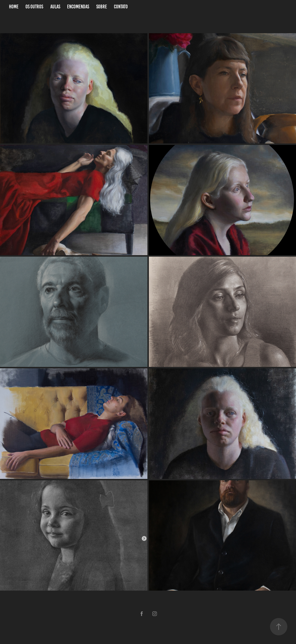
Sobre (102, 7)
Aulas (55, 7)
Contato (121, 7)
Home (14, 7)
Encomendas (78, 7)
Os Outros (34, 7)
